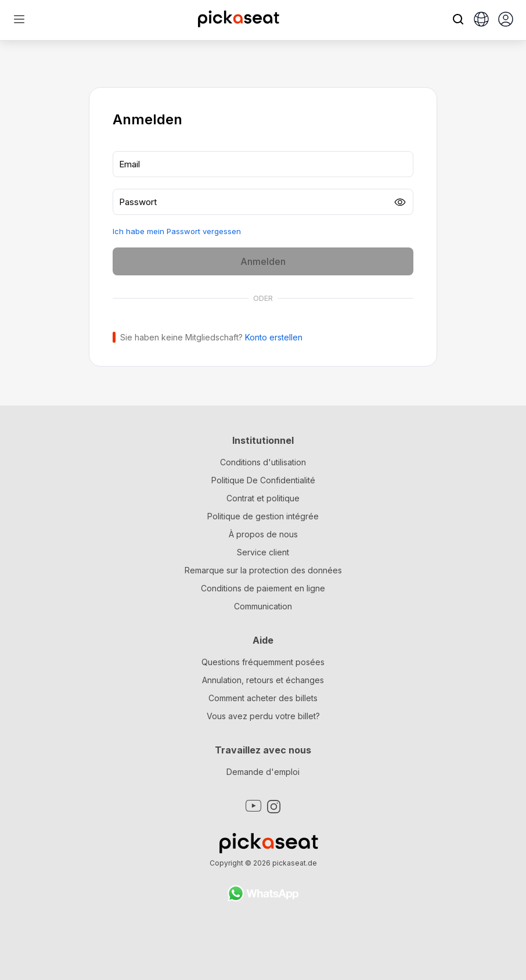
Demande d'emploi (263, 772)
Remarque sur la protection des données (263, 570)
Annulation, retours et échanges (263, 680)
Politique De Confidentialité (263, 480)
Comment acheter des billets (263, 698)
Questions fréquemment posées (263, 662)
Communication (263, 606)
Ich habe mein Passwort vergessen (177, 231)
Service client (263, 552)
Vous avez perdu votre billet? (263, 716)
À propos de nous (263, 534)
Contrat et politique (263, 498)
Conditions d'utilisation (263, 462)
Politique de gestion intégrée (263, 516)
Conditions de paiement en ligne (263, 588)
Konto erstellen (274, 337)
